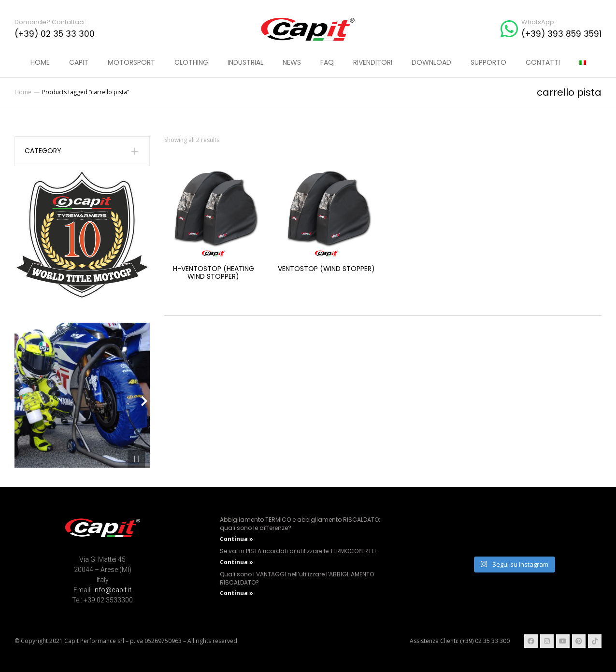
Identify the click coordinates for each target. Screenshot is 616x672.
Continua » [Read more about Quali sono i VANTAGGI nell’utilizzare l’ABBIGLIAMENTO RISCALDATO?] (236, 593)
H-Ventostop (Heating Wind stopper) (214, 273)
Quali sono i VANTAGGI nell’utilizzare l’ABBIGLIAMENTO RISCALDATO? (297, 578)
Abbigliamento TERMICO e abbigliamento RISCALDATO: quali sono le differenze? (300, 524)
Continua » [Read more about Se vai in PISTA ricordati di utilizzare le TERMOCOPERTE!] (236, 562)
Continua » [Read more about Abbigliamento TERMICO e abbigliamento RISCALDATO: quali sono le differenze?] (236, 539)
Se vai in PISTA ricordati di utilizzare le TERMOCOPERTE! (298, 551)
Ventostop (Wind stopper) (326, 269)
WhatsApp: (538, 22)
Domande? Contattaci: (50, 22)
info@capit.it (112, 590)
